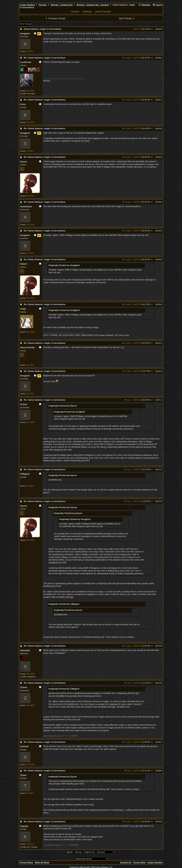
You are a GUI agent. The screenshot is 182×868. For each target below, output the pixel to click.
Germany (31, 94)
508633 (159, 157)
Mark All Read (42, 862)
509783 (159, 646)
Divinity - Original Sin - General (93, 5)
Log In (157, 5)
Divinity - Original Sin (62, 5)
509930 (159, 822)
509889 (159, 771)
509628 (159, 371)
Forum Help (139, 862)
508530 (159, 129)
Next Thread (127, 18)
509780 (159, 501)
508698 (159, 304)
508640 (159, 202)
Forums (43, 5)
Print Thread (25, 24)
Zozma (128, 501)
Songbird (127, 58)
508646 (159, 231)
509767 (159, 470)
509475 (159, 343)
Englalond (32, 677)
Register (145, 5)
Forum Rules (26, 862)
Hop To (70, 852)
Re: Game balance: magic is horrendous (45, 58)
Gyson (128, 400)
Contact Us (126, 862)
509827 (159, 742)
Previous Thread (55, 18)
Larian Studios (27, 5)
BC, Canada (33, 847)
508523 (159, 100)
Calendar (87, 12)
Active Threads (103, 12)
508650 (159, 260)
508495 (159, 29)
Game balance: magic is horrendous (43, 29)
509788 (159, 683)
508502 (159, 58)
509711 (159, 400)
